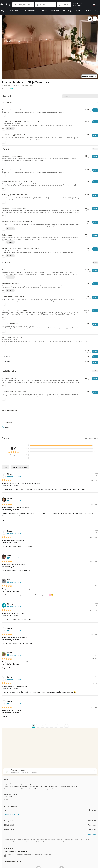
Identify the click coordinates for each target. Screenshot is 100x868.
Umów (95, 110)
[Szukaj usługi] (80, 96)
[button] (23, 5)
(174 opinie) (10, 88)
